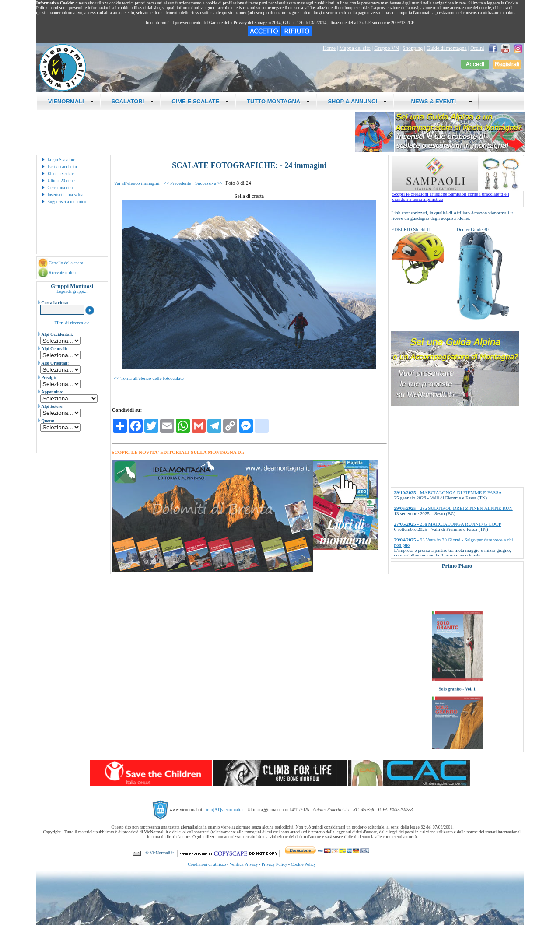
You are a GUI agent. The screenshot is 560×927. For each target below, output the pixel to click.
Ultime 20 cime (61, 181)
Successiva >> (209, 183)
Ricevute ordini (62, 272)
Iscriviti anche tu (62, 167)
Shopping (413, 48)
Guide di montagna (447, 48)
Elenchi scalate (61, 174)
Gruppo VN (387, 48)
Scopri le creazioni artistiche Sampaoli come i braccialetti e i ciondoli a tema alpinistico (458, 194)
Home (329, 48)
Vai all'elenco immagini (137, 183)
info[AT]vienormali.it (225, 809)
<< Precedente (177, 183)
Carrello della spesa (66, 263)
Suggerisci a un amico (67, 202)
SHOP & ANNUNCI (357, 101)
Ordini (477, 48)
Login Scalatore (62, 160)
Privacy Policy (275, 864)
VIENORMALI (71, 101)
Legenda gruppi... (72, 291)
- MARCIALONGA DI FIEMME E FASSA (448, 492)
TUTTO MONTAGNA (278, 101)
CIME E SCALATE (200, 101)
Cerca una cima (61, 188)
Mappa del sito (355, 48)
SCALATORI (133, 101)
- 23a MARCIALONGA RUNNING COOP (448, 524)
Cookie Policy (303, 864)
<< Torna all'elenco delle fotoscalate (149, 378)
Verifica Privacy (244, 864)
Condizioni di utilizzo (207, 864)
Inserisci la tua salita (66, 195)
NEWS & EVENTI (438, 101)
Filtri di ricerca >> (72, 323)
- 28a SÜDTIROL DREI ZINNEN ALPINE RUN (453, 508)
